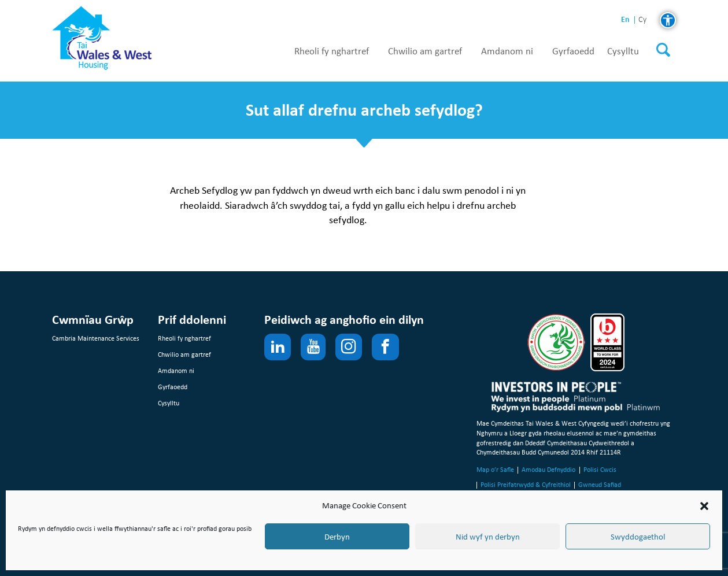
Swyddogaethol (638, 537)
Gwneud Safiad (600, 485)
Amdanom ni (507, 51)
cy (642, 20)
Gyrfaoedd (573, 51)
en (625, 19)
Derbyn (337, 537)
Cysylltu (623, 51)
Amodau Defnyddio (548, 470)
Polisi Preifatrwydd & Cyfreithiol (526, 485)
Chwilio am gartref (425, 51)
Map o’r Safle (495, 470)
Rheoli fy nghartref (332, 51)
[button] (704, 506)
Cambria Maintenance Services (96, 338)
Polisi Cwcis (600, 470)
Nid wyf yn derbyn (488, 537)
